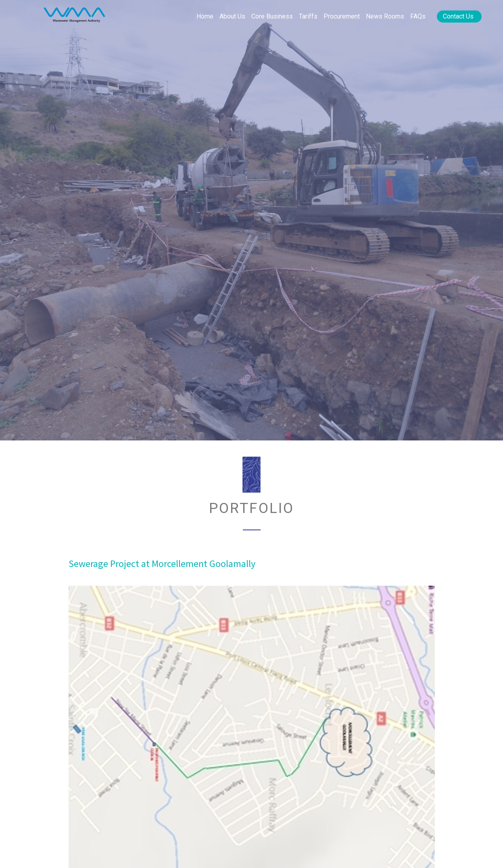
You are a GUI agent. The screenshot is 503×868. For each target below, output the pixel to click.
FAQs (418, 16)
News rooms (385, 16)
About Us (232, 16)
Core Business (272, 16)
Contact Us (458, 16)
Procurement (342, 16)
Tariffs (308, 16)
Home (205, 16)
